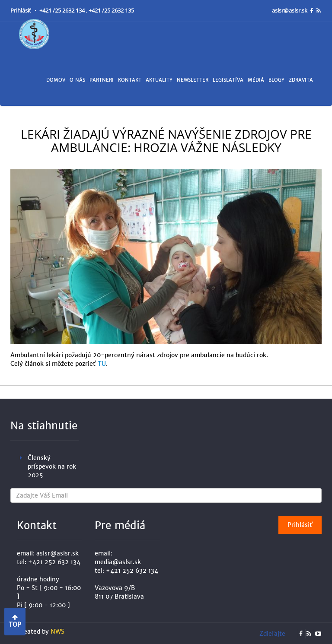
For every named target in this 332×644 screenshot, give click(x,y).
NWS (57, 631)
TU (102, 364)
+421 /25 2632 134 (63, 11)
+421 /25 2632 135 (111, 11)
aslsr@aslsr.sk (290, 11)
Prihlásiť (21, 11)
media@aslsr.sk (118, 562)
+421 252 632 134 (54, 562)
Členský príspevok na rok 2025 (52, 466)
